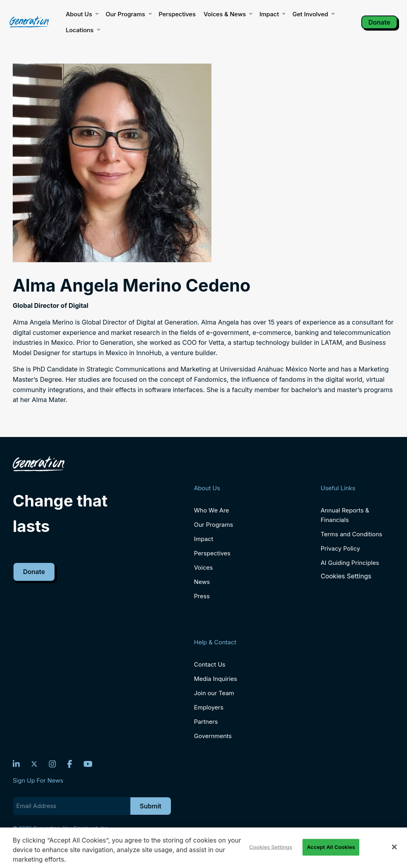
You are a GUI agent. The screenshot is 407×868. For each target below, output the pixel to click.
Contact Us (210, 664)
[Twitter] (34, 764)
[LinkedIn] (16, 764)
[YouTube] (88, 764)
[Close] (394, 847)
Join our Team (214, 693)
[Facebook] (70, 764)
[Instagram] (52, 764)
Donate (379, 22)
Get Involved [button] (313, 14)
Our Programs (214, 525)
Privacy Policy (340, 548)
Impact (272, 14)
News (202, 582)
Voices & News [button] (227, 14)
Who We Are (211, 510)
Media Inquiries (215, 679)
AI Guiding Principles (350, 563)
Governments (213, 736)
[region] (203, 848)
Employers (209, 707)
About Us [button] (81, 14)
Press (202, 596)
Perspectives (177, 14)
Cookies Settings (346, 576)
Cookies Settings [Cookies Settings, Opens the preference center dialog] (271, 847)
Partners (206, 722)
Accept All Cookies (331, 847)
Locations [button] (82, 30)
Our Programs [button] (128, 14)
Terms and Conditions (352, 534)
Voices (203, 567)
